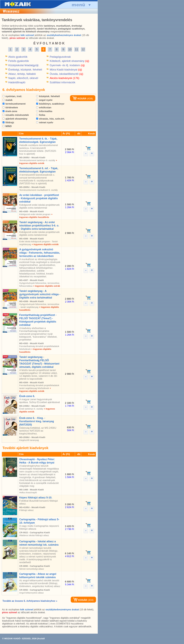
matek (8, 100)
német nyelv (45, 122)
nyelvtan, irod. (12, 96)
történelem (10, 108)
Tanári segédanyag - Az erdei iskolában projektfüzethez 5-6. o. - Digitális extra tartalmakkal (39, 226)
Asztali (41, 638)
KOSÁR (79, 99)
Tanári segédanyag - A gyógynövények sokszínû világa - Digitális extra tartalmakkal (40, 294)
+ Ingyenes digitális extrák (45, 244)
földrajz (8, 122)
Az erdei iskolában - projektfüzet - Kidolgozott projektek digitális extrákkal (39, 198)
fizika (41, 115)
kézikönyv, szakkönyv (50, 104)
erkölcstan (44, 108)
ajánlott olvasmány (15, 119)
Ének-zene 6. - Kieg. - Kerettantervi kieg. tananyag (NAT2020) (37, 421)
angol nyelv (44, 100)
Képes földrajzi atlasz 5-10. (36, 498)
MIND (7, 126)
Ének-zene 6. (27, 396)
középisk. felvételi (48, 96)
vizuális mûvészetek (16, 115)
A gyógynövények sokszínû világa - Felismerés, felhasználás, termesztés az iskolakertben (40, 253)
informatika (44, 111)
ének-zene (10, 111)
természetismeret (14, 104)
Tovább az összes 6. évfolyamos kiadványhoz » (30, 601)
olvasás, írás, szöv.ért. (51, 119)
